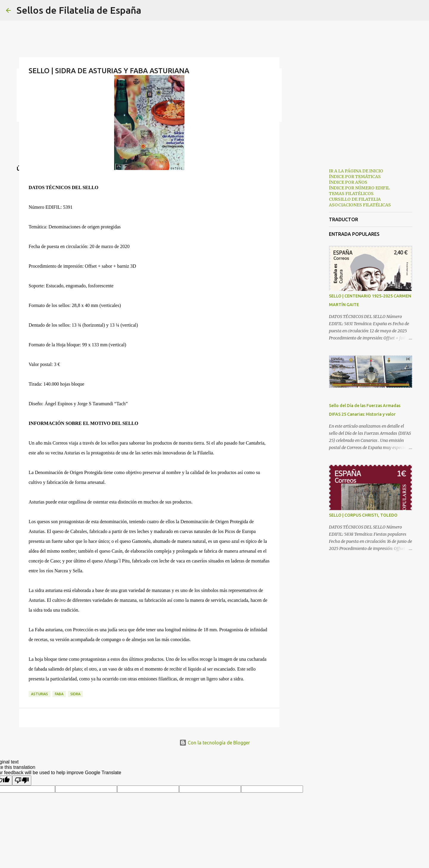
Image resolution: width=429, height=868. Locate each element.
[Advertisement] (310, 257)
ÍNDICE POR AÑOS (348, 182)
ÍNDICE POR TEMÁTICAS (355, 177)
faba (59, 694)
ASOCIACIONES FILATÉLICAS (360, 205)
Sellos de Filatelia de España (79, 10)
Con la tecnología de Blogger (215, 743)
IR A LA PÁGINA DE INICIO (356, 171)
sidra (75, 694)
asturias (39, 694)
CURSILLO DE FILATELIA (355, 199)
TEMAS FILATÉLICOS (351, 194)
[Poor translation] (22, 780)
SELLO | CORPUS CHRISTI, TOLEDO (363, 515)
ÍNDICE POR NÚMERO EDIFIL (359, 188)
